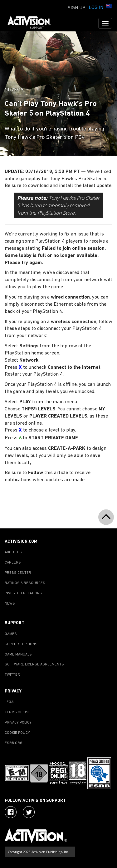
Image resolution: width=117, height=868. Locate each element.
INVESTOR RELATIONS (23, 593)
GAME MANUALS (18, 655)
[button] (109, 7)
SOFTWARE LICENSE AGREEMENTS (34, 665)
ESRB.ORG (14, 743)
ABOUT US (13, 552)
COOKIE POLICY (17, 733)
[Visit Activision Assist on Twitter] (29, 812)
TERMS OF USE (18, 712)
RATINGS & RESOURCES (25, 583)
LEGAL (10, 702)
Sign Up (77, 8)
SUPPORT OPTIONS (21, 644)
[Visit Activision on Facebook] (11, 812)
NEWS (10, 604)
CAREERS (13, 563)
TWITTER (12, 675)
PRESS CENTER (18, 573)
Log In (96, 8)
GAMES (11, 634)
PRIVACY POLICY (18, 723)
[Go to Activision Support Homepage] (32, 23)
